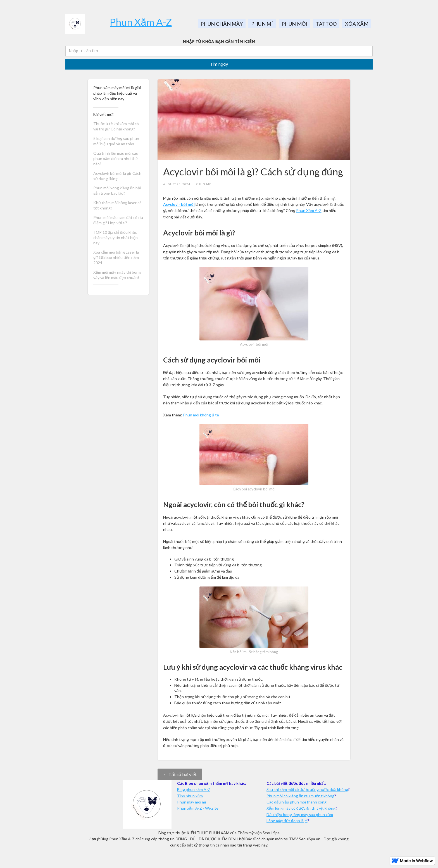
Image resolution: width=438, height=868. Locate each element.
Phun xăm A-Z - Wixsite (198, 808)
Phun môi (204, 184)
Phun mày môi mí (191, 802)
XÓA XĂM (357, 24)
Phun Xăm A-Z (141, 22)
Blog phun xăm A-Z (194, 789)
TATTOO (326, 24)
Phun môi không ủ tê (201, 415)
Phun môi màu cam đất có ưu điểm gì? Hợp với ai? (118, 220)
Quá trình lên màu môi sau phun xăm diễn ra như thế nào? (116, 158)
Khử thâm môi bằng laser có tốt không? (117, 205)
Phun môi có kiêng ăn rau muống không (300, 796)
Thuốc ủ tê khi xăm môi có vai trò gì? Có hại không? (116, 126)
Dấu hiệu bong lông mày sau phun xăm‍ (300, 815)
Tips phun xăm (190, 796)
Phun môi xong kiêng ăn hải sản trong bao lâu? (117, 190)
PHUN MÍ (262, 24)
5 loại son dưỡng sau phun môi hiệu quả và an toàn (116, 141)
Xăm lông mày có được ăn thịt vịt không (301, 808)
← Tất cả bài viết (180, 774)
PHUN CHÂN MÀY (222, 24)
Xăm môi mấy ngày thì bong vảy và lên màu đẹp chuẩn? (117, 275)
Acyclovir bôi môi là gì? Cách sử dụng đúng (117, 176)
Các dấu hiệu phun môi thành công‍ (297, 802)
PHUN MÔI (295, 24)
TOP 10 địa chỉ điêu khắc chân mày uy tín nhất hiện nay (116, 238)
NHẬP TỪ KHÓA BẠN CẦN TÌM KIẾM (219, 42)
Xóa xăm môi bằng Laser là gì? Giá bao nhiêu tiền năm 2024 (116, 257)
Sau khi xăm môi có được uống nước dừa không (307, 789)
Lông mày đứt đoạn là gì (287, 821)
